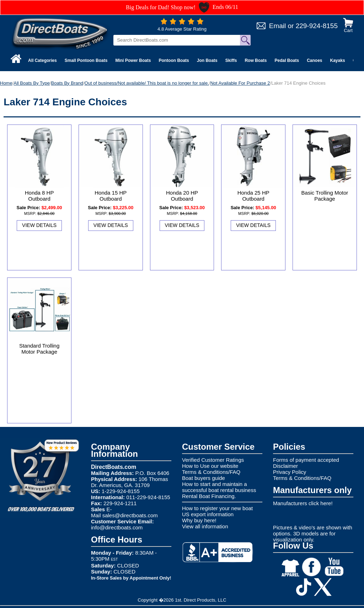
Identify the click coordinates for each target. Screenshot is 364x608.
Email (278, 26)
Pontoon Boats (174, 60)
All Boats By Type (32, 83)
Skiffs (231, 60)
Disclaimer (285, 466)
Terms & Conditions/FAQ (211, 472)
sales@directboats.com (130, 515)
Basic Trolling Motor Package (325, 196)
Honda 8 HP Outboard (39, 196)
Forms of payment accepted (306, 460)
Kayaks (338, 60)
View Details (39, 225)
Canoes (314, 60)
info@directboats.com (117, 527)
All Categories (42, 60)
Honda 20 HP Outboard (182, 196)
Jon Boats (207, 60)
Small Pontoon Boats (86, 60)
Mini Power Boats (133, 60)
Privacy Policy (290, 472)
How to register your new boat (217, 508)
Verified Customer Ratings (213, 460)
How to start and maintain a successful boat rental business (219, 487)
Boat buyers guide (204, 478)
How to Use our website (210, 466)
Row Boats (256, 60)
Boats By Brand (67, 83)
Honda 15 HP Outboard (111, 196)
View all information (205, 526)
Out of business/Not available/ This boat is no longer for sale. (147, 83)
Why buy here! (199, 520)
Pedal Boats (287, 60)
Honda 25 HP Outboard (253, 196)
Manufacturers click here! (303, 503)
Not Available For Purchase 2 (240, 83)
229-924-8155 (317, 26)
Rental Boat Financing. (209, 496)
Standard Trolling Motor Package (39, 349)
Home (6, 83)
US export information (208, 514)
